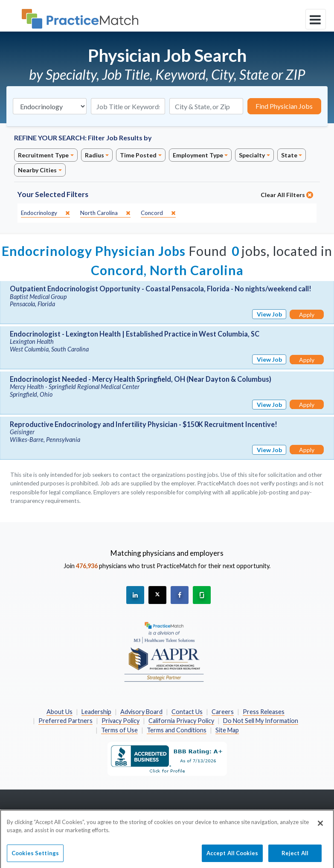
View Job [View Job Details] (269, 314)
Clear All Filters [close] (287, 195)
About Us (60, 712)
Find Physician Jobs (284, 106)
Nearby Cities (37, 170)
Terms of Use (119, 730)
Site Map (227, 730)
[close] (45, 213)
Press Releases (264, 712)
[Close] (320, 829)
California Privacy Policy (181, 721)
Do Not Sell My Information (261, 721)
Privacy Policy (121, 721)
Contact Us (187, 712)
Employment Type (198, 155)
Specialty (252, 155)
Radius (94, 155)
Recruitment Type (43, 155)
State (289, 155)
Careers (223, 712)
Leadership (96, 712)
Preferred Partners (65, 721)
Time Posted (138, 155)
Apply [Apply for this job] (307, 315)
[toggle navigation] (316, 19)
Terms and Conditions (177, 730)
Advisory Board (141, 712)
